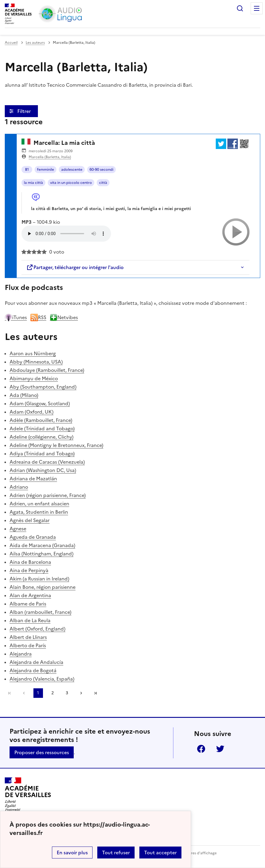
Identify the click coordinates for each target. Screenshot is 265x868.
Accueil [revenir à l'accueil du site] (11, 43)
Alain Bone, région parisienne (43, 587)
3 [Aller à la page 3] (67, 693)
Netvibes (64, 317)
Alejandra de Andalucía (36, 662)
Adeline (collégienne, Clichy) (41, 437)
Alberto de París (28, 645)
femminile (46, 170)
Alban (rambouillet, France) (40, 612)
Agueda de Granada (33, 537)
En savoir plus (72, 853)
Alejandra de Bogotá (33, 670)
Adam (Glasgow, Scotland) (40, 403)
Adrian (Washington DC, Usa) (43, 470)
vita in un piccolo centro (71, 183)
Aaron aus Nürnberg (33, 353)
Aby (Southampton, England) (43, 387)
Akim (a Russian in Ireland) (39, 579)
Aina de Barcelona (30, 562)
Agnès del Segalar (30, 520)
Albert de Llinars (28, 637)
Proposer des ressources (42, 752)
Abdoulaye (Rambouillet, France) (47, 370)
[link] (24, 693)
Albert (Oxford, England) (37, 629)
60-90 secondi (101, 170)
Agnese (18, 529)
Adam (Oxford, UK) (31, 412)
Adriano (19, 487)
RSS (38, 317)
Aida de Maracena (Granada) (42, 545)
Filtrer (25, 111)
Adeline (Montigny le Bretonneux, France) (56, 445)
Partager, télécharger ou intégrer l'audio (75, 267)
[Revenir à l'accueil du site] (28, 794)
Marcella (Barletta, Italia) (50, 157)
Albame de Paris (28, 604)
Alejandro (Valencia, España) (42, 679)
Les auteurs (35, 43)
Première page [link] (10, 693)
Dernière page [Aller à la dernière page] (95, 693)
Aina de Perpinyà (29, 570)
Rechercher (240, 8)
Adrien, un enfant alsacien (39, 504)
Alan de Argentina (30, 595)
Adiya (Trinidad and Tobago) (42, 454)
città (103, 183)
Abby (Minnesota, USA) (36, 362)
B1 (27, 170)
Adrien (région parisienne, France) (48, 495)
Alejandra (21, 654)
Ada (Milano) (24, 395)
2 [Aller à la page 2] (53, 693)
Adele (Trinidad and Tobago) (42, 428)
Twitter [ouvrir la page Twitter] (220, 749)
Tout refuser (116, 853)
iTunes (16, 317)
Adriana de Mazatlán (33, 479)
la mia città (33, 183)
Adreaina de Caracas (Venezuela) (47, 462)
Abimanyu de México (34, 378)
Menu (257, 8)
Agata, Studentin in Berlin (39, 512)
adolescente (72, 170)
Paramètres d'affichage (197, 853)
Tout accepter (160, 853)
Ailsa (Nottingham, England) (41, 554)
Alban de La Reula (30, 620)
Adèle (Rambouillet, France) (41, 420)
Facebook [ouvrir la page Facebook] (201, 749)
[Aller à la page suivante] (81, 693)
